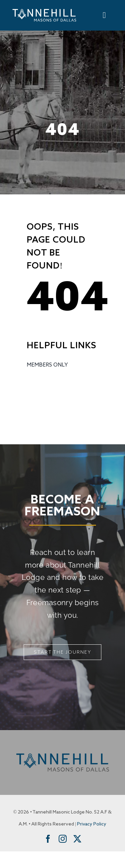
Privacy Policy (92, 824)
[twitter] (77, 839)
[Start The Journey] (62, 652)
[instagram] (63, 839)
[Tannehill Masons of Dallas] (44, 9)
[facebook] (48, 839)
